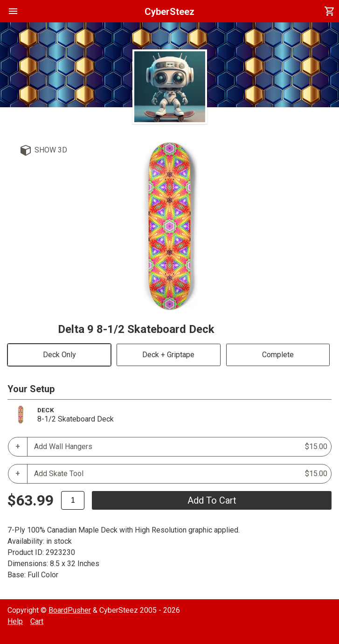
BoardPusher (70, 610)
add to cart (212, 500)
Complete (278, 355)
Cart (37, 621)
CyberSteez (169, 12)
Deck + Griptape (168, 355)
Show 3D (51, 150)
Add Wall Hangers (181, 447)
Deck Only (59, 355)
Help (15, 621)
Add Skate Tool (181, 474)
